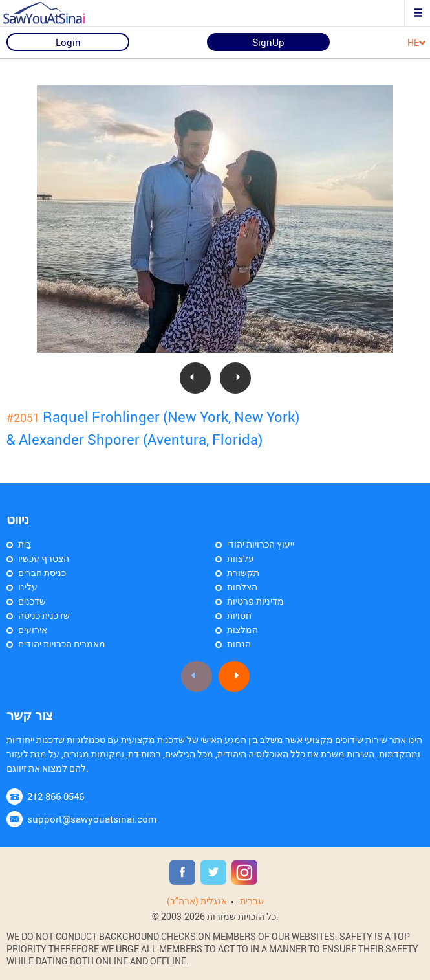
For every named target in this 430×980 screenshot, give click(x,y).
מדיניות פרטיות (255, 601)
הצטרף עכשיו (44, 558)
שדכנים (32, 601)
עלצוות (241, 558)
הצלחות (242, 587)
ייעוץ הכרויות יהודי (261, 544)
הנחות (239, 644)
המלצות (242, 629)
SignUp (268, 42)
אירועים (33, 629)
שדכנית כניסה (44, 615)
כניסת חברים (42, 573)
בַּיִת (25, 544)
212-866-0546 (56, 796)
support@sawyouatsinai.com (92, 819)
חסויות (239, 615)
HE (417, 43)
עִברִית (252, 901)
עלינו (28, 587)
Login (68, 42)
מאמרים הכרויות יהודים (62, 644)
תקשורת (243, 573)
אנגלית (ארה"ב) (197, 901)
